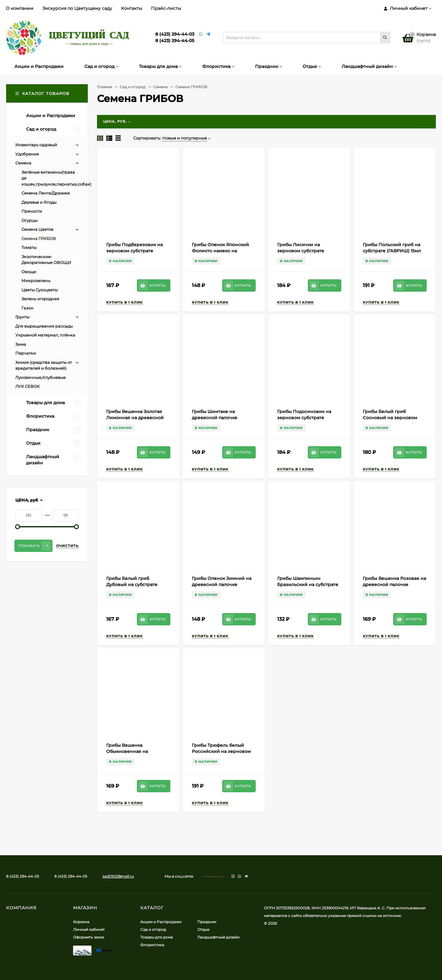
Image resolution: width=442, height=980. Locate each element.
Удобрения (27, 154)
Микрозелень (36, 281)
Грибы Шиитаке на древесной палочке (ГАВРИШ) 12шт (215, 418)
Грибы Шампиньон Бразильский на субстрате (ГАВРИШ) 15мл (308, 584)
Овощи (29, 272)
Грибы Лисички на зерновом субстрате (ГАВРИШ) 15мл (301, 251)
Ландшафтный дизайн (219, 937)
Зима (21, 344)
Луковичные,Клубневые (41, 377)
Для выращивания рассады (44, 326)
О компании (20, 8)
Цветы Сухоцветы (40, 290)
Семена (160, 87)
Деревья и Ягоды (39, 202)
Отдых (203, 929)
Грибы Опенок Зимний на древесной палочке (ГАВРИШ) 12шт (222, 584)
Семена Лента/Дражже (46, 193)
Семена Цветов (37, 229)
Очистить (67, 546)
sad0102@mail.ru (118, 876)
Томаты (29, 247)
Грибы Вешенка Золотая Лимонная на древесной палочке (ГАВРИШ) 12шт (135, 418)
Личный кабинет (89, 929)
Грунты (22, 317)
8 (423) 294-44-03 (175, 34)
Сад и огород (133, 87)
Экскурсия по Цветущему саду (77, 8)
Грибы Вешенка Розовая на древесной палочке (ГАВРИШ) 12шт (394, 584)
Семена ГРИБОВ (39, 238)
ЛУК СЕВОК (27, 386)
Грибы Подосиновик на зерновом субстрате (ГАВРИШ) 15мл (304, 418)
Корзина (81, 922)
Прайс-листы (166, 8)
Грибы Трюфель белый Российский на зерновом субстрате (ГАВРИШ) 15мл (221, 751)
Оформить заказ (89, 937)
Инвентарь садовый (36, 145)
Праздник (207, 922)
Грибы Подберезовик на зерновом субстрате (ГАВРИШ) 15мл (134, 251)
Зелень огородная (40, 299)
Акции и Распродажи (161, 922)
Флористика (152, 945)
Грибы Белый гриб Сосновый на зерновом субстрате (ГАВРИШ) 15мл (392, 418)
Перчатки (26, 353)
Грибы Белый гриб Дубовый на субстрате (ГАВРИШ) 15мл (132, 584)
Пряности (32, 211)
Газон (27, 308)
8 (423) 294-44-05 (175, 41)
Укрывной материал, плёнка (45, 335)
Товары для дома (157, 937)
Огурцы (29, 220)
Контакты (132, 8)
